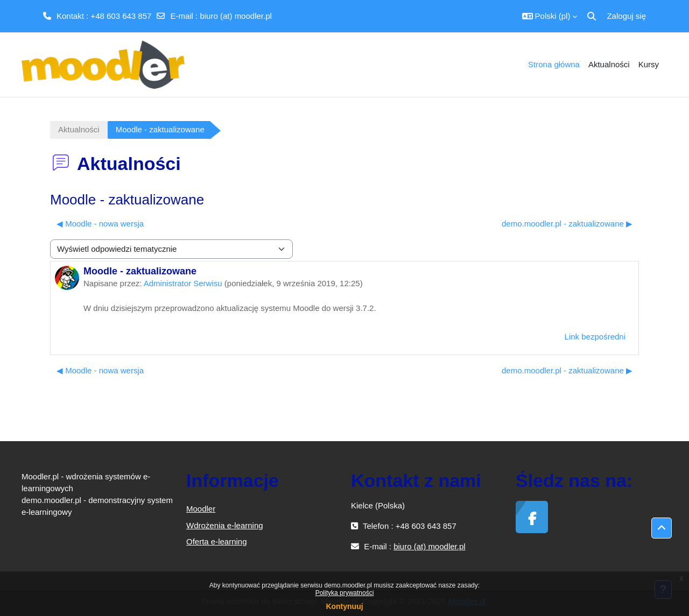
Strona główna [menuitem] (554, 64)
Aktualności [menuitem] (609, 64)
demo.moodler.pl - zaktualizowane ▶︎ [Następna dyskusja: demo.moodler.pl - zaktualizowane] (567, 224)
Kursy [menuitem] (649, 64)
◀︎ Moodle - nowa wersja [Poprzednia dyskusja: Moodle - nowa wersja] (100, 224)
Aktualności (79, 129)
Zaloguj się (626, 16)
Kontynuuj (344, 606)
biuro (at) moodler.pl (235, 16)
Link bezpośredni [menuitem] (595, 337)
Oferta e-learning (217, 541)
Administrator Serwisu (183, 283)
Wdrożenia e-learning (225, 525)
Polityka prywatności (345, 593)
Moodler (201, 509)
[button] (550, 16)
